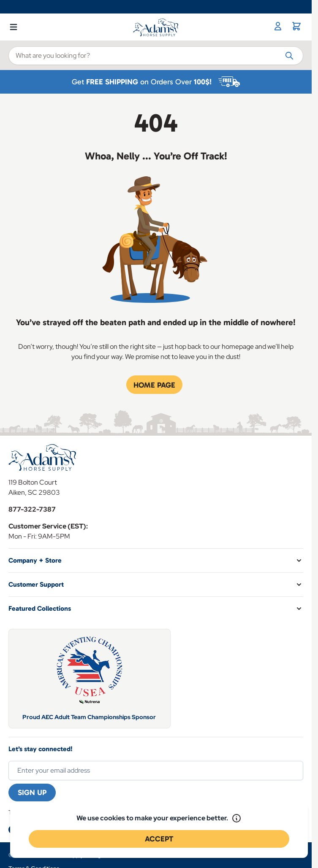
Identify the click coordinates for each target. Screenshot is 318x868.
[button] (156, 561)
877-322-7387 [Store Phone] (32, 509)
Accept (159, 839)
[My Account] (278, 26)
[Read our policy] (236, 818)
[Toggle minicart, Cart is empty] (296, 26)
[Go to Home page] (156, 27)
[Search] (289, 55)
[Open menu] (14, 25)
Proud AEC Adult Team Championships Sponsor (90, 717)
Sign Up (32, 793)
